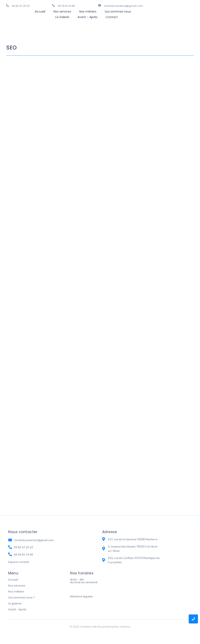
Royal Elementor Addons (114, 627)
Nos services (62, 11)
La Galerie (62, 17)
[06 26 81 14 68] (54, 5)
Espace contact (19, 562)
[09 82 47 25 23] (8, 5)
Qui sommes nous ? (21, 597)
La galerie (15, 603)
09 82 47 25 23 (21, 6)
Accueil (40, 11)
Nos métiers (88, 11)
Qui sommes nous (118, 11)
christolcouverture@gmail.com (123, 6)
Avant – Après (87, 17)
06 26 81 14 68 (66, 6)
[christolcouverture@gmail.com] (100, 5)
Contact (112, 17)
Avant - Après (17, 609)
